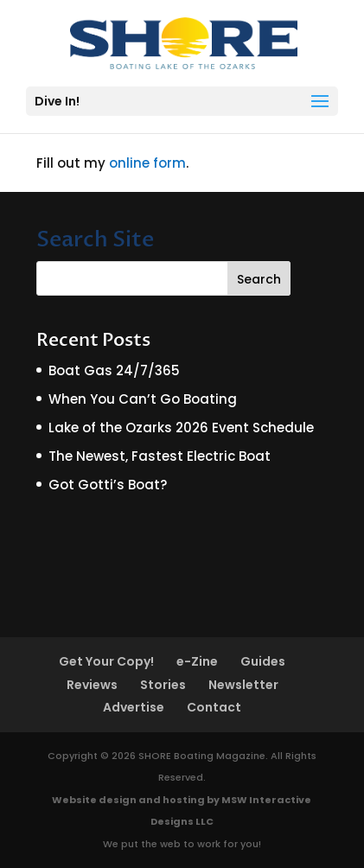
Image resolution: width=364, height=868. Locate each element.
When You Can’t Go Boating (143, 399)
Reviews (92, 685)
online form (147, 163)
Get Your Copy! (106, 661)
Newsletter (243, 685)
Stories (163, 685)
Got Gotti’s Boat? (108, 485)
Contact (214, 707)
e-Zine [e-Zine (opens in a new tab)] (197, 661)
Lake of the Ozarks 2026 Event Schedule (181, 428)
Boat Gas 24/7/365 (114, 370)
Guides (263, 661)
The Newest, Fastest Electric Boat (160, 456)
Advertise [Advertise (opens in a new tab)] (134, 707)
